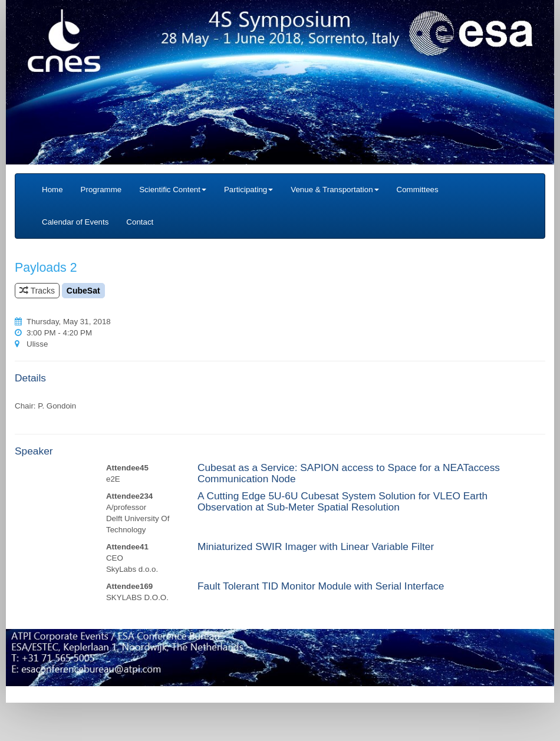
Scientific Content (173, 190)
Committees (418, 190)
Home (52, 190)
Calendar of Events (75, 222)
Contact (140, 222)
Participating (248, 190)
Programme (101, 190)
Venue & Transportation (335, 190)
